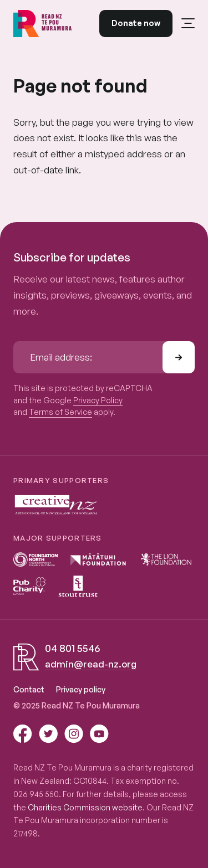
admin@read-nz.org (91, 664)
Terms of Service (60, 412)
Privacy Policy (98, 400)
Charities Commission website (85, 807)
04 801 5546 (72, 648)
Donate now (136, 23)
